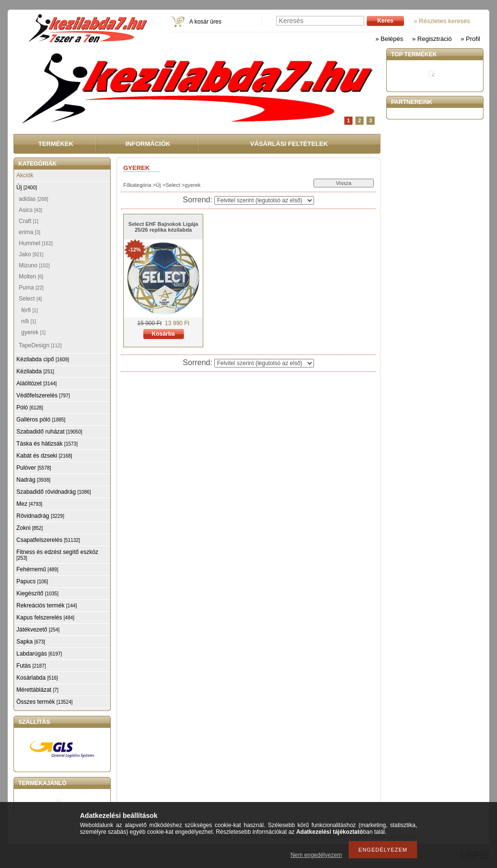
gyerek (33, 332)
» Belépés (389, 39)
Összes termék (45, 702)
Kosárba (163, 334)
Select (173, 185)
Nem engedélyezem (316, 855)
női (28, 321)
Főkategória (137, 185)
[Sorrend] (264, 200)
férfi (29, 310)
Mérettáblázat (37, 690)
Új (158, 185)
